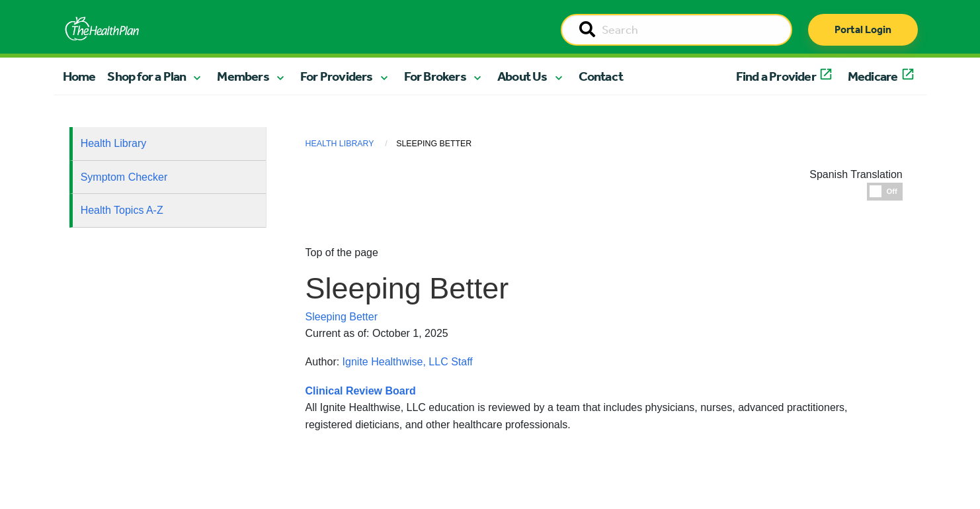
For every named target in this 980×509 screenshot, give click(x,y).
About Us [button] (522, 76)
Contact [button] (601, 76)
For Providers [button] (337, 76)
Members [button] (243, 76)
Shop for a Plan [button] (146, 76)
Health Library (114, 143)
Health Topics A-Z (122, 210)
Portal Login (863, 29)
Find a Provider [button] (776, 76)
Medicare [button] (873, 76)
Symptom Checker (124, 177)
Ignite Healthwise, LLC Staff (408, 362)
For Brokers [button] (435, 76)
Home (79, 76)
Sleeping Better (342, 317)
